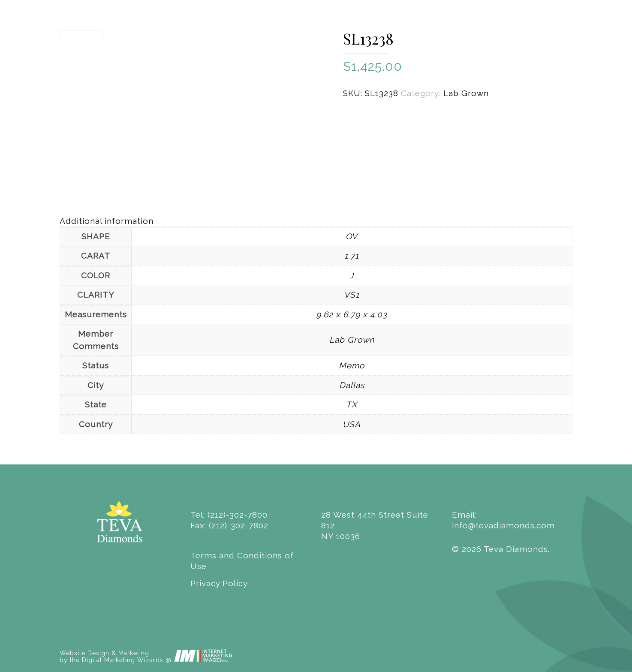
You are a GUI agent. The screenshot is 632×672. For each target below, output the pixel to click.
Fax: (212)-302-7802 (229, 525)
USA (352, 424)
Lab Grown (466, 93)
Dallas (352, 385)
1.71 (352, 256)
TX (352, 404)
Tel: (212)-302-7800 (229, 515)
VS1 (352, 295)
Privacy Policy (219, 583)
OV (352, 236)
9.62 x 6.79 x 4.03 (352, 314)
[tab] (316, 221)
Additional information (107, 221)
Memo (352, 365)
